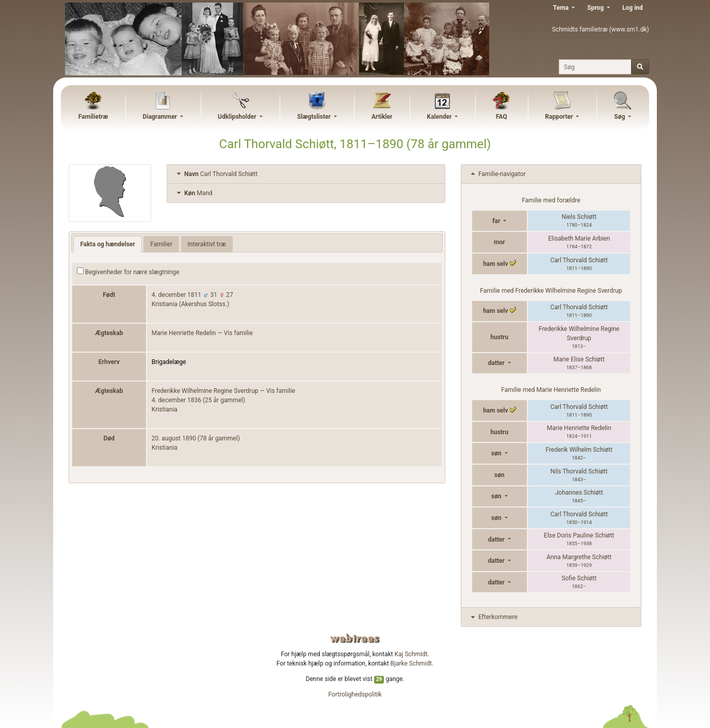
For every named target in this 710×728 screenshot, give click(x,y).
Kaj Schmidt (411, 654)
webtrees (355, 638)
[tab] (306, 174)
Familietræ (93, 117)
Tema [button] (562, 8)
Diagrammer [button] (160, 117)
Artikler (382, 117)
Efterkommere (493, 617)
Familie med (551, 291)
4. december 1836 (176, 400)
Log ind (633, 8)
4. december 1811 (176, 295)
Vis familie (238, 333)
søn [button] (497, 453)
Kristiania (165, 409)
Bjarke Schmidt (411, 663)
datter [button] (497, 363)
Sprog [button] (596, 8)
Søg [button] (620, 117)
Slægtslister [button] (315, 117)
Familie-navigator (497, 174)
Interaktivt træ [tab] (207, 244)
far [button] (497, 221)
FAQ (502, 117)
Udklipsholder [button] (238, 117)
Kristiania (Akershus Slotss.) (191, 304)
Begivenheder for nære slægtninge (128, 272)
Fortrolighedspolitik (355, 694)
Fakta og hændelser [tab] (107, 244)
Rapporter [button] (560, 117)
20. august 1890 (174, 438)
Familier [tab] (161, 244)
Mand (193, 193)
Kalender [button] (440, 117)
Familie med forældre (551, 200)
